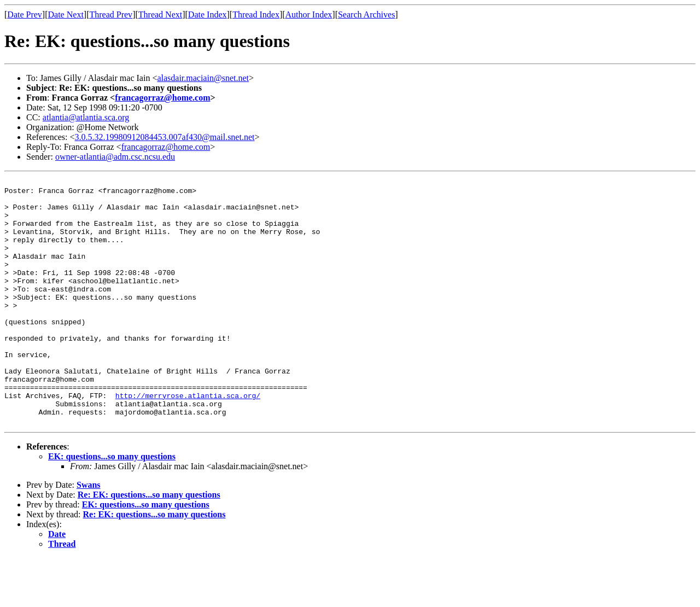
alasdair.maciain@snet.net (203, 78)
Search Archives (366, 14)
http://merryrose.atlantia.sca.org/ (188, 440)
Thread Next (160, 14)
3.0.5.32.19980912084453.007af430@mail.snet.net (165, 137)
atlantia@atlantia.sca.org (86, 117)
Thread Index (256, 14)
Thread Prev (111, 14)
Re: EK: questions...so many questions (149, 544)
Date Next (66, 14)
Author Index (309, 14)
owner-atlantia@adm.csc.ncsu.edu (115, 157)
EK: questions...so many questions (112, 506)
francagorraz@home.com (162, 98)
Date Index (208, 14)
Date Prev (25, 14)
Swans (89, 534)
